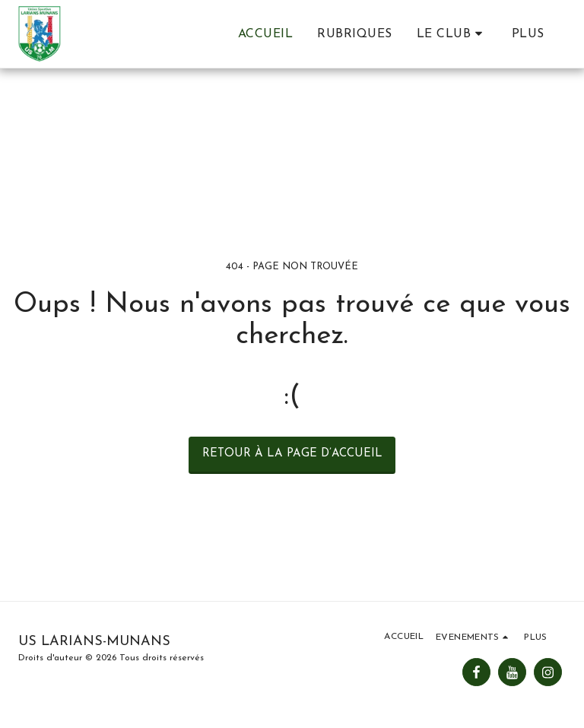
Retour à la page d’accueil (292, 454)
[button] (452, 34)
